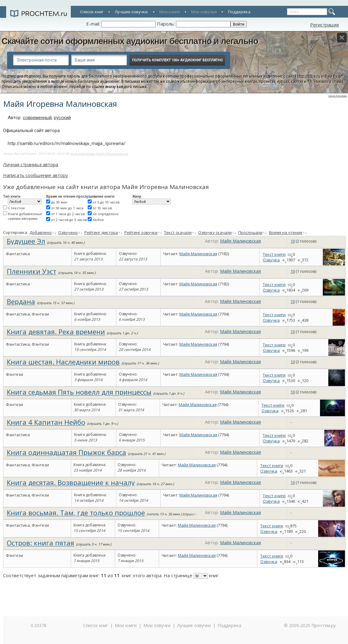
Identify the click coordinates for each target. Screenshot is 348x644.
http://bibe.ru (309, 76)
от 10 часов (102, 208)
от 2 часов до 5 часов (69, 220)
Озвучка (271, 260)
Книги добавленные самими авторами (25, 216)
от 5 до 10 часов (106, 202)
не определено (106, 214)
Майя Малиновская (240, 241)
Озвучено (68, 232)
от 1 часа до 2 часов (68, 214)
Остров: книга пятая (40, 543)
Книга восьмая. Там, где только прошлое (76, 513)
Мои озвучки (204, 12)
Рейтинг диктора (101, 232)
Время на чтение (286, 232)
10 (293, 241)
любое (98, 220)
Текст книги (274, 254)
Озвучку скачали (215, 232)
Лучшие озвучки (131, 12)
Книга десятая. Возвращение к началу (71, 482)
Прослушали (250, 232)
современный (37, 118)
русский (62, 118)
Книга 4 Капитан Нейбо (46, 422)
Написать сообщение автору (36, 175)
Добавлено (41, 232)
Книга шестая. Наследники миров (63, 362)
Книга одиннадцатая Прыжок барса (66, 452)
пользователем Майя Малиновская (99, 153)
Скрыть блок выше (338, 96)
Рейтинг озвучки (141, 232)
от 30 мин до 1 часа (67, 208)
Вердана (21, 301)
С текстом (16, 208)
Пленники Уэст (32, 271)
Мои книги (170, 12)
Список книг (92, 12)
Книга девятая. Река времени (56, 332)
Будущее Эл (26, 241)
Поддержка (239, 12)
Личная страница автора (31, 164)
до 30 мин (59, 202)
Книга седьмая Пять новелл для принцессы (79, 392)
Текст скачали (178, 232)
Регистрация (324, 25)
